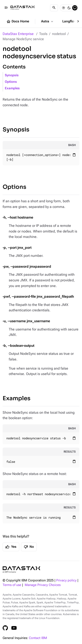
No (29, 547)
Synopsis (12, 75)
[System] (75, 8)
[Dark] (69, 8)
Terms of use (12, 585)
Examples (12, 88)
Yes (11, 547)
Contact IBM (38, 638)
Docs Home (18, 22)
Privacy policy (66, 580)
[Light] (63, 8)
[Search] (54, 8)
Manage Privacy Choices (43, 585)
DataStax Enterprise (18, 34)
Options (11, 82)
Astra (48, 22)
